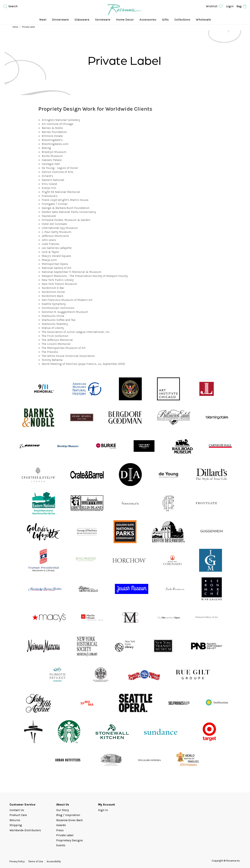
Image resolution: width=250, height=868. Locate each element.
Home (15, 27)
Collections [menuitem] (182, 20)
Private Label (65, 835)
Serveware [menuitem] (103, 20)
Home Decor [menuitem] (125, 20)
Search (10, 6)
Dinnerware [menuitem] (60, 20)
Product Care (18, 815)
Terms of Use (36, 861)
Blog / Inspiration (68, 815)
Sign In (103, 810)
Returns (15, 820)
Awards (61, 825)
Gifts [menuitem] (165, 20)
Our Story (62, 810)
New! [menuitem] (43, 20)
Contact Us (17, 810)
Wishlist (214, 6)
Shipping (16, 825)
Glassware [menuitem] (82, 20)
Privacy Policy (17, 861)
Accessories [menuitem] (148, 20)
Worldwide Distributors (25, 830)
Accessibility (54, 861)
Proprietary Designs (70, 840)
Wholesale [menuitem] (203, 20)
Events (61, 845)
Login (230, 6)
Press (60, 830)
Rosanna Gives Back (70, 820)
